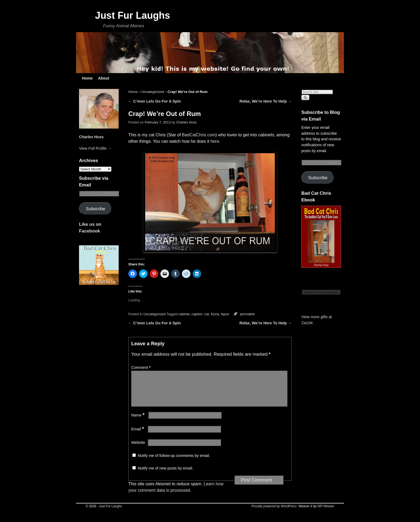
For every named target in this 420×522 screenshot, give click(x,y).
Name (138, 422)
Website (138, 449)
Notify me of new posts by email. (165, 475)
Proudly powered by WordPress (274, 513)
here (215, 141)
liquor (225, 314)
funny (215, 314)
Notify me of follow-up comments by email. (174, 462)
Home (87, 78)
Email (138, 435)
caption (197, 314)
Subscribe (96, 209)
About (104, 78)
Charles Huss (91, 137)
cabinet (184, 314)
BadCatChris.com (199, 135)
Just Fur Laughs (133, 15)
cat (207, 314)
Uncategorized (153, 92)
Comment (141, 367)
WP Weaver (326, 513)
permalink (247, 314)
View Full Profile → (95, 148)
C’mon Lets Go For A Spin (155, 101)
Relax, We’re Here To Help (266, 101)
